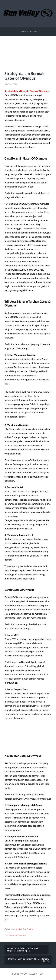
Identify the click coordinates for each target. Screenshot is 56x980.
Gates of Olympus (18, 935)
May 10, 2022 (11, 84)
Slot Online (28, 929)
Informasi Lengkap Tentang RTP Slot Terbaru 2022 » (29, 960)
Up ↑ (42, 974)
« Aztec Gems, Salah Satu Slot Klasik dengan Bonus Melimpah (23, 950)
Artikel (19, 929)
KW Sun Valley (28, 974)
